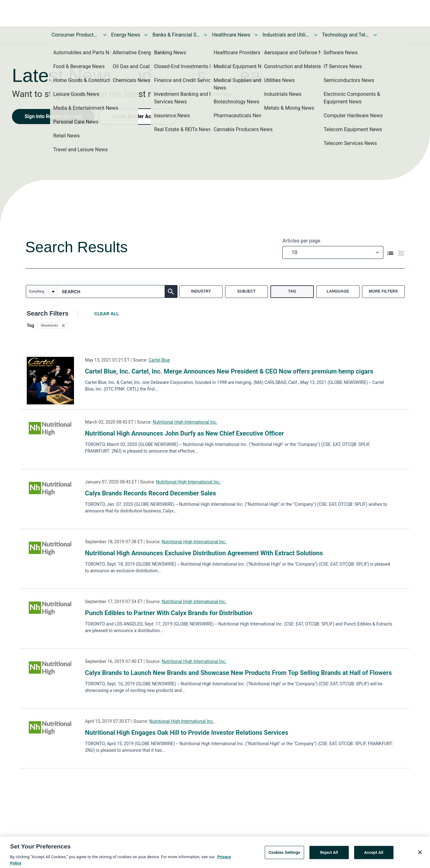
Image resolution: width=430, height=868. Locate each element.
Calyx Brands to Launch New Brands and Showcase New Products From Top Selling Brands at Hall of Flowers (238, 673)
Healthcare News (231, 35)
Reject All (329, 855)
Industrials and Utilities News (286, 35)
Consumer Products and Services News (75, 35)
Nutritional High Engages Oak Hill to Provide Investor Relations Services (187, 733)
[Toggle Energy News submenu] (146, 35)
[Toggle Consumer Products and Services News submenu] (105, 35)
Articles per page (301, 241)
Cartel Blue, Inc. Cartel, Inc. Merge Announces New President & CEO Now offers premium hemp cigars (229, 371)
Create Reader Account (138, 116)
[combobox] (333, 252)
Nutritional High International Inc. (185, 422)
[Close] (420, 855)
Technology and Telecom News (346, 35)
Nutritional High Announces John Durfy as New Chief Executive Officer (184, 433)
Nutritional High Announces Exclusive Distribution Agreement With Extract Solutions (204, 553)
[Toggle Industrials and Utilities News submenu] (316, 35)
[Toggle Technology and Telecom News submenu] (375, 35)
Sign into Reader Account (53, 116)
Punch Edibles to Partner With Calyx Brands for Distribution (169, 613)
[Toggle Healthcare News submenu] (256, 35)
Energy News (126, 35)
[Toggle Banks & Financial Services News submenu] (206, 35)
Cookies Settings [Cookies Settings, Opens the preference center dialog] (284, 855)
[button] (53, 325)
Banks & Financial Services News (176, 35)
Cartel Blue (159, 360)
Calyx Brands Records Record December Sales (150, 493)
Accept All (374, 855)
